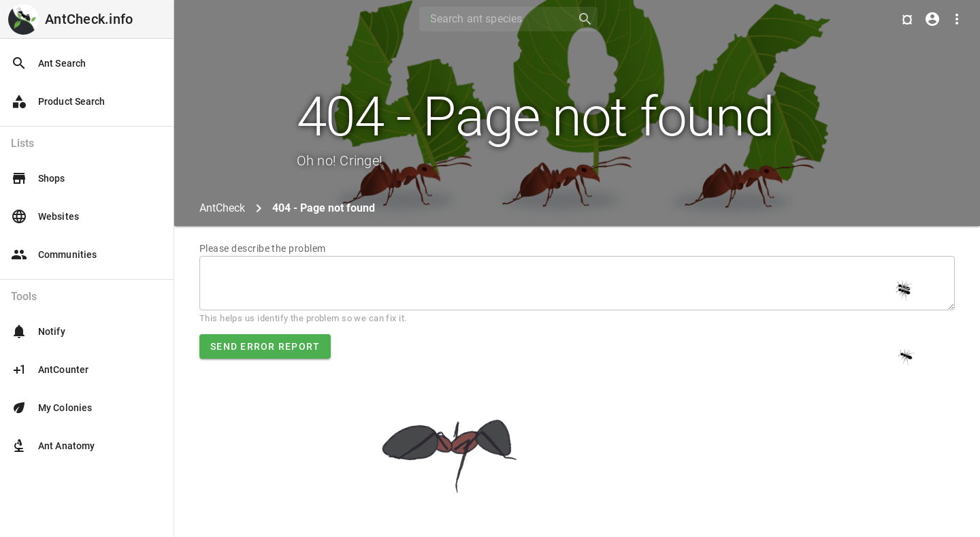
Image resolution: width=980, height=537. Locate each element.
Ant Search (48, 63)
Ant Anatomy (53, 446)
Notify (38, 331)
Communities (54, 255)
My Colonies (51, 408)
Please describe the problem (263, 248)
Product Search (58, 101)
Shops (38, 178)
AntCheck (222, 208)
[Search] (493, 19)
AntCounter (50, 370)
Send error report (265, 346)
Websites (45, 216)
